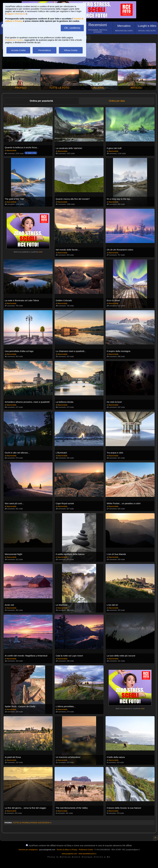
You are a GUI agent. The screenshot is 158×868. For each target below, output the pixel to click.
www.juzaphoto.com (69, 854)
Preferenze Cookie (14, 40)
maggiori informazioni (16, 14)
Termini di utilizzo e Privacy (67, 850)
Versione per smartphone (28, 850)
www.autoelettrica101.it (87, 854)
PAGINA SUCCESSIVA (41, 823)
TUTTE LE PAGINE (21, 823)
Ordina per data (117, 101)
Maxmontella (11, 151)
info (41, 252)
